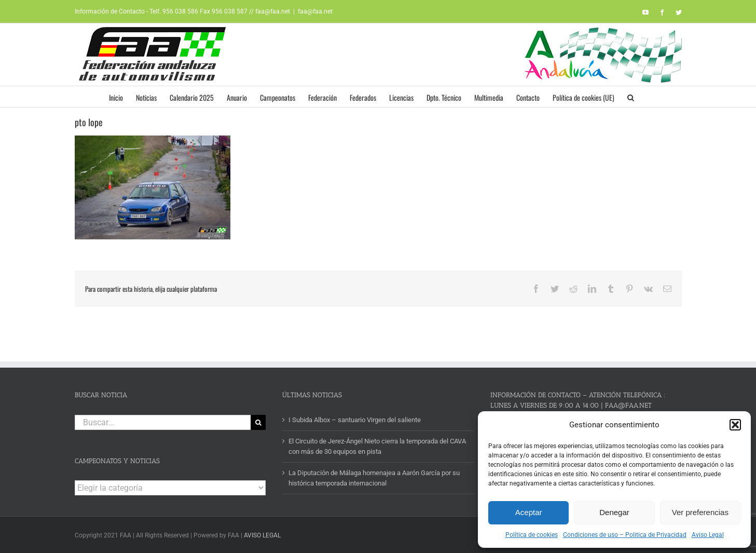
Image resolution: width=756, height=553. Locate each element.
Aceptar (529, 512)
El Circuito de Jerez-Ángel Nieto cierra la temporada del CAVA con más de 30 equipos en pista (377, 446)
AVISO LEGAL (262, 535)
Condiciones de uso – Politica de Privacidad (625, 535)
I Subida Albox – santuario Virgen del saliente (355, 420)
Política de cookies (532, 535)
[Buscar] (258, 422)
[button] (735, 425)
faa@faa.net (315, 11)
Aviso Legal (708, 535)
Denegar (614, 512)
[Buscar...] (163, 422)
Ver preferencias (700, 512)
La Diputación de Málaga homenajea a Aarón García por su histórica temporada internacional (374, 478)
